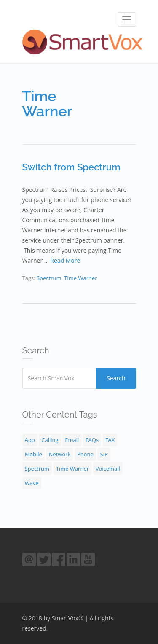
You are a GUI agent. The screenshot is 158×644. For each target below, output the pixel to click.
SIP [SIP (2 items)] (104, 454)
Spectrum (49, 278)
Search (116, 378)
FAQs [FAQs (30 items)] (92, 440)
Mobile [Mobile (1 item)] (33, 454)
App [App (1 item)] (30, 440)
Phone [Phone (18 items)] (85, 454)
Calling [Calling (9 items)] (50, 440)
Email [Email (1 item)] (72, 440)
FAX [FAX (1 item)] (110, 440)
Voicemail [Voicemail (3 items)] (108, 469)
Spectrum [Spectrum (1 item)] (37, 469)
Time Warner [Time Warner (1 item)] (72, 469)
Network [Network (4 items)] (59, 454)
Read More (65, 260)
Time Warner (80, 278)
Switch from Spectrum (71, 167)
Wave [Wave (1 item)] (32, 483)
